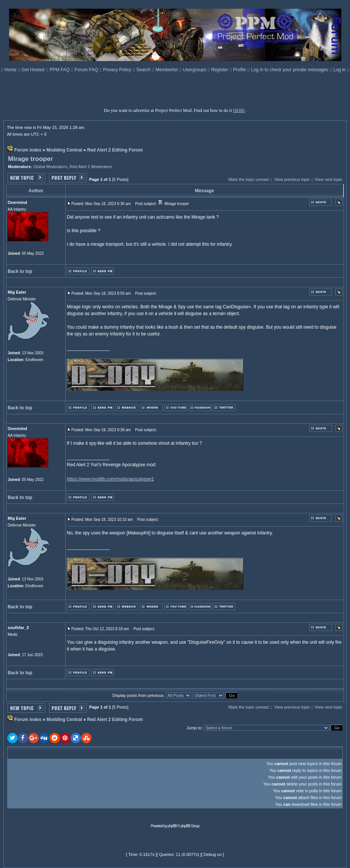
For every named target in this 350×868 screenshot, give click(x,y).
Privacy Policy (118, 70)
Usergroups (195, 70)
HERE (239, 110)
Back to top (20, 271)
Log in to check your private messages (290, 70)
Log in (340, 70)
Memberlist (167, 70)
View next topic (329, 179)
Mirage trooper (30, 159)
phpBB (172, 826)
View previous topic (292, 179)
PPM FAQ (60, 70)
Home (11, 70)
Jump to (194, 728)
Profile (240, 70)
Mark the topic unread (248, 179)
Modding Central (64, 150)
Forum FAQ (87, 70)
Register (220, 70)
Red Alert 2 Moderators (91, 167)
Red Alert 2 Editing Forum (115, 150)
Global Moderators (50, 167)
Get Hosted (34, 70)
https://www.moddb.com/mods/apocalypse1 (110, 479)
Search (144, 70)
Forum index (28, 150)
